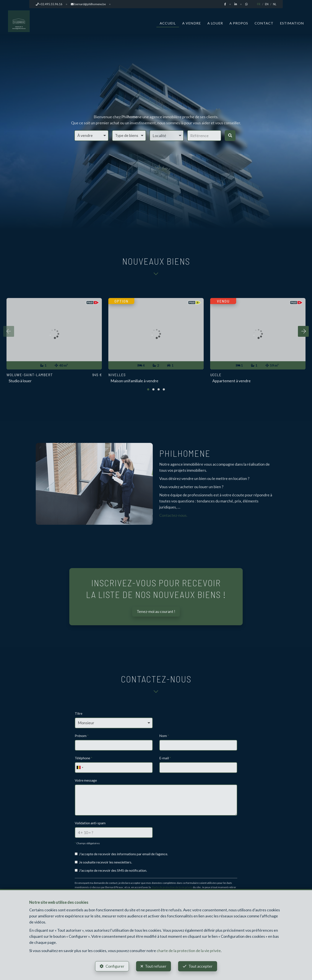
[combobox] (80, 768)
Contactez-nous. (173, 515)
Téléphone (84, 758)
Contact (264, 23)
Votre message (86, 780)
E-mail (165, 758)
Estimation (292, 23)
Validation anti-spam (90, 823)
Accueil (168, 23)
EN (267, 4)
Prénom (82, 736)
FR (259, 4)
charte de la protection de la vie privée (189, 951)
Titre (79, 713)
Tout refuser (156, 966)
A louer (215, 23)
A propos (239, 23)
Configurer (115, 966)
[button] (167, 136)
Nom (164, 736)
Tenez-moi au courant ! (156, 611)
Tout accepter (201, 966)
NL (275, 4)
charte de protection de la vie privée (172, 887)
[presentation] (9, 331)
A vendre (192, 23)
